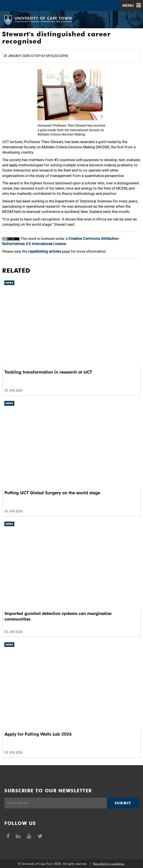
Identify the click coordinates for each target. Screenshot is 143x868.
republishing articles (45, 251)
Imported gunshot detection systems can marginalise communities (58, 616)
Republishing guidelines (109, 864)
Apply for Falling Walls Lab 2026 (38, 734)
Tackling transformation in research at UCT (48, 372)
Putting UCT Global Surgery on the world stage (52, 493)
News (9, 283)
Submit (123, 803)
